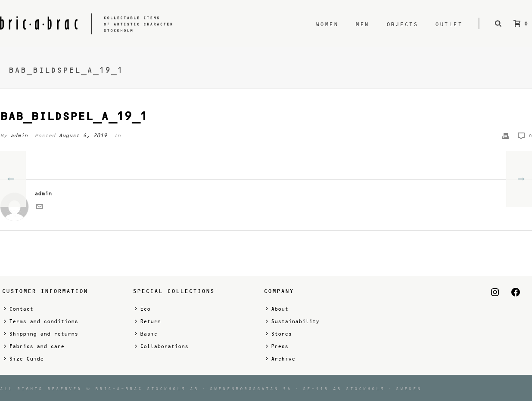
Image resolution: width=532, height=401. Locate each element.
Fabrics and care (34, 346)
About (277, 309)
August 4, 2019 (83, 136)
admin (19, 136)
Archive (280, 359)
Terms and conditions (41, 321)
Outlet (449, 24)
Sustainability (292, 321)
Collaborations (162, 346)
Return (148, 321)
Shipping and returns (41, 334)
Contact (19, 309)
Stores (279, 334)
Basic (146, 334)
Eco (143, 309)
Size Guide (24, 359)
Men (362, 24)
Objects (402, 24)
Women (327, 24)
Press (277, 346)
